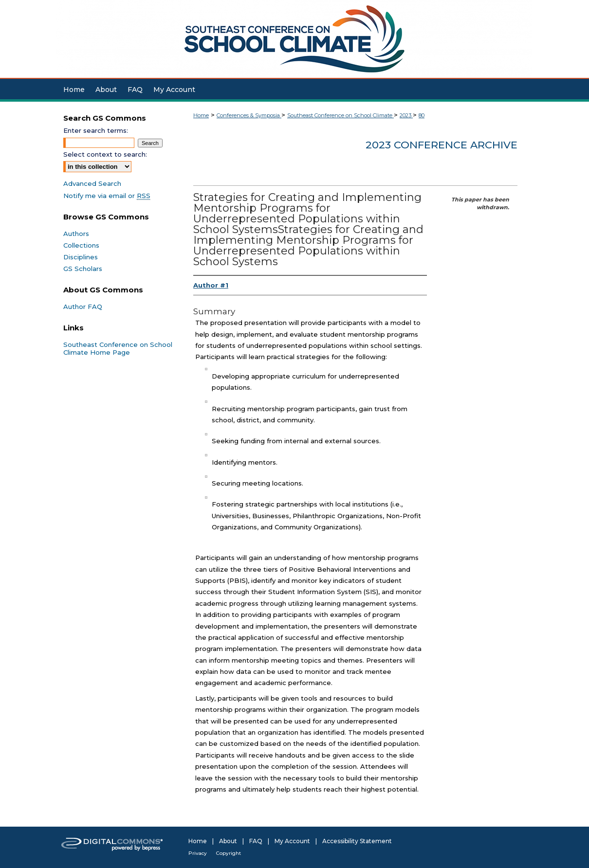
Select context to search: (105, 154)
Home (201, 115)
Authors (76, 234)
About (228, 841)
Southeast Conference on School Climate (341, 115)
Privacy (198, 853)
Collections (81, 245)
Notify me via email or (107, 196)
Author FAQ (83, 307)
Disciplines (81, 257)
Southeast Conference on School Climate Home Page (118, 348)
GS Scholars (83, 269)
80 (422, 115)
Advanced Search (92, 183)
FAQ (256, 841)
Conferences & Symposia (249, 115)
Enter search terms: (96, 130)
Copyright (229, 853)
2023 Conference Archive (442, 145)
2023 (406, 115)
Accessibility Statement (357, 841)
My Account (292, 841)
